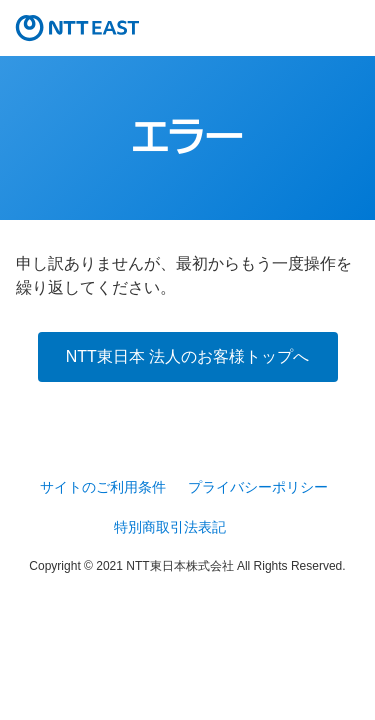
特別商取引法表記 (170, 527)
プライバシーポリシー (258, 487)
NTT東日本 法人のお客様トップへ (188, 356)
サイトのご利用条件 (103, 487)
